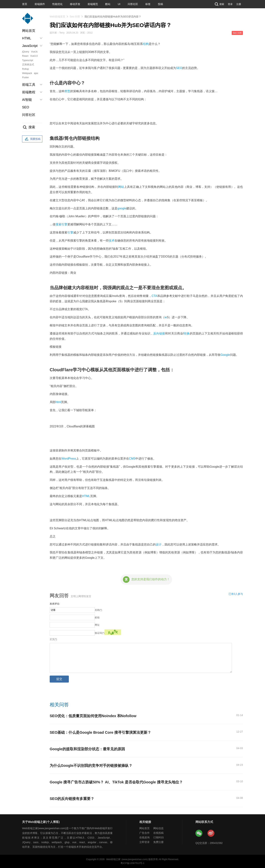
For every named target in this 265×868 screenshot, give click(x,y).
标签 (148, 4)
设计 (159, 544)
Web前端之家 (113, 859)
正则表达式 (28, 64)
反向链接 (159, 333)
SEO (26, 107)
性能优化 (57, 4)
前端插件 (40, 4)
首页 (25, 4)
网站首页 (29, 31)
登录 (230, 4)
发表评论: (55, 604)
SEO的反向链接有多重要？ (72, 799)
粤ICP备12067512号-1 (132, 863)
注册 (239, 4)
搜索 (219, 4)
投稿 (160, 4)
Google (225, 355)
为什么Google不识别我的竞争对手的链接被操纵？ (91, 766)
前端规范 (93, 4)
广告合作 (144, 833)
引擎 (70, 232)
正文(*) (53, 639)
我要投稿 (32, 139)
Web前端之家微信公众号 (199, 833)
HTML (86, 496)
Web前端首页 (58, 17)
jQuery (26, 52)
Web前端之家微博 (211, 833)
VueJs (34, 52)
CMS (132, 459)
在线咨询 (144, 837)
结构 (146, 44)
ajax (36, 73)
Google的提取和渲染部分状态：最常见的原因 (87, 749)
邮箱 (97, 618)
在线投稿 (158, 833)
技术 (112, 241)
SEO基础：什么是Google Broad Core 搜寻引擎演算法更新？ (100, 732)
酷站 (108, 4)
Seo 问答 (75, 17)
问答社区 (133, 4)
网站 (121, 187)
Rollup (25, 69)
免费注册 (158, 842)
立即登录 (144, 842)
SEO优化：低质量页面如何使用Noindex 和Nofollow (93, 716)
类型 (67, 91)
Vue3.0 (34, 56)
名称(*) (98, 610)
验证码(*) (100, 633)
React (25, 56)
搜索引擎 (61, 224)
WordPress (69, 459)
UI (119, 4)
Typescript (28, 60)
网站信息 (158, 828)
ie (166, 317)
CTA (154, 296)
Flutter (25, 77)
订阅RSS (159, 837)
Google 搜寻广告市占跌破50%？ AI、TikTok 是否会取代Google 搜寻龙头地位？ (116, 782)
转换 (187, 333)
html (58, 402)
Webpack (27, 73)
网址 (97, 625)
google (122, 208)
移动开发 (75, 4)
